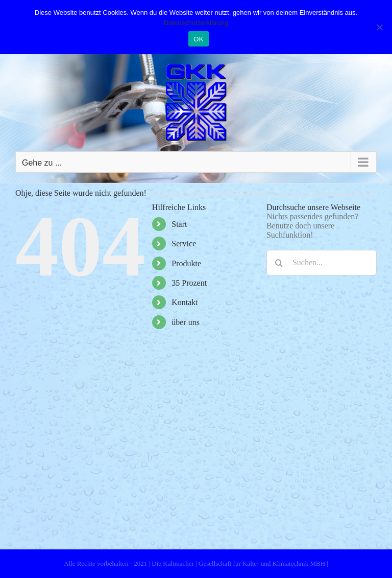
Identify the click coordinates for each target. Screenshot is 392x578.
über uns (186, 322)
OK (198, 39)
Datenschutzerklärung (196, 23)
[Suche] (279, 263)
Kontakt (185, 302)
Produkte (186, 263)
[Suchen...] (322, 263)
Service (184, 244)
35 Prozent (189, 283)
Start (179, 224)
